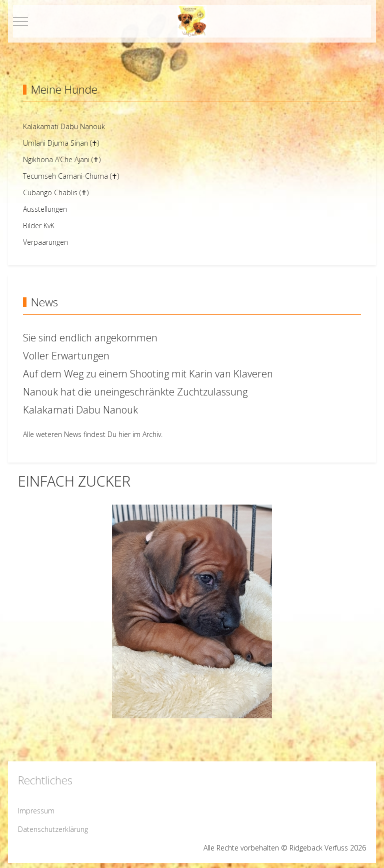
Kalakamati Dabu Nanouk (80, 410)
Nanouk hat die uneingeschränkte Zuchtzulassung (135, 392)
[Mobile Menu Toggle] (20, 22)
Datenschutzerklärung (53, 829)
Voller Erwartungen (66, 356)
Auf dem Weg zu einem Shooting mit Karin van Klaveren (148, 374)
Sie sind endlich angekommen (90, 338)
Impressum (36, 811)
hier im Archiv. (140, 434)
